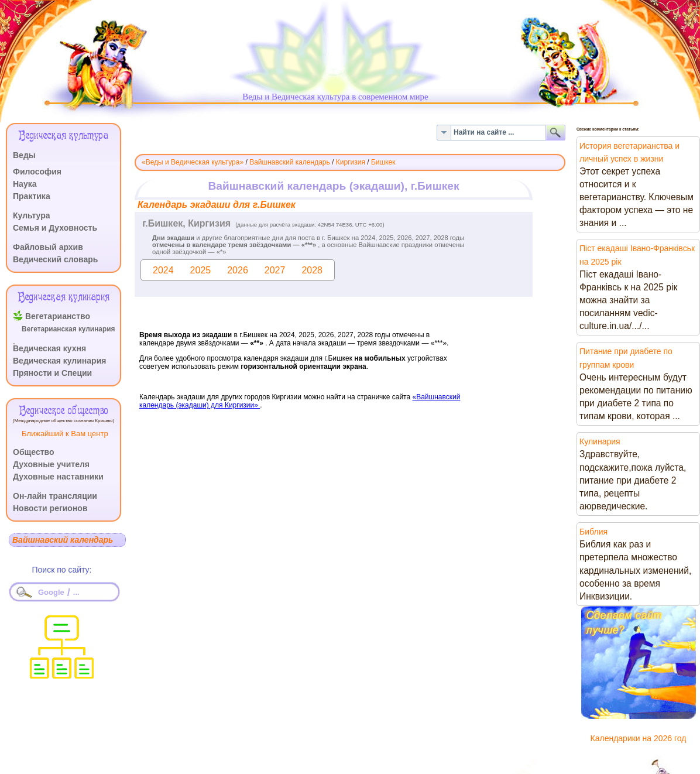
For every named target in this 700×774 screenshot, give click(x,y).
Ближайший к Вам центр (65, 434)
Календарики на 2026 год (639, 738)
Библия (593, 532)
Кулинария (600, 441)
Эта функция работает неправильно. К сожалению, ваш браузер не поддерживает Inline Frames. (350, 326)
